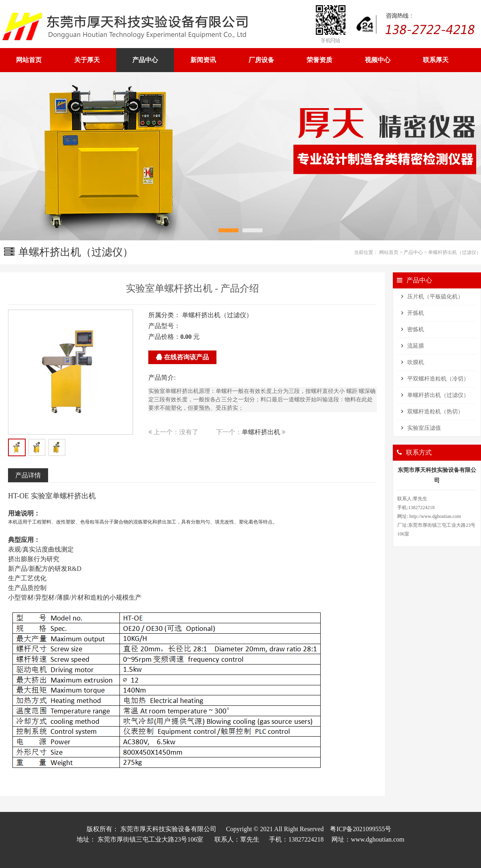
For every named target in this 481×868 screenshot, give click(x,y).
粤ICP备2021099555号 (361, 829)
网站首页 (389, 252)
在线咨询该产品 (182, 357)
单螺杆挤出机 (261, 432)
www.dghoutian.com (377, 839)
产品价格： (164, 337)
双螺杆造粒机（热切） (435, 412)
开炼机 (416, 313)
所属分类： (164, 315)
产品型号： (164, 326)
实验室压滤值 (424, 428)
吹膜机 (416, 362)
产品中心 (413, 252)
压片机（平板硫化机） (435, 297)
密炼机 (416, 329)
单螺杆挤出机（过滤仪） (455, 252)
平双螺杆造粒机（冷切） (438, 379)
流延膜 (416, 346)
